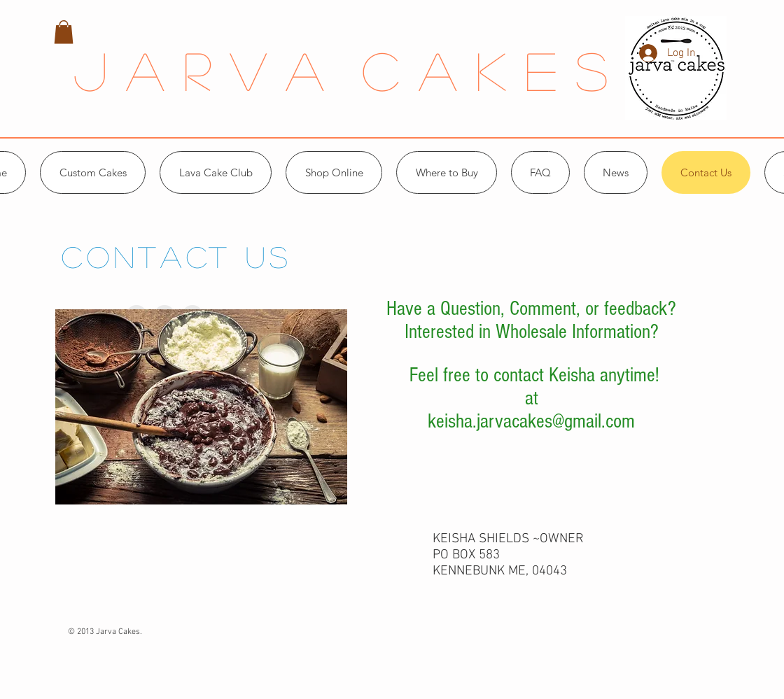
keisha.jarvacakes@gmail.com (531, 421)
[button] (64, 32)
